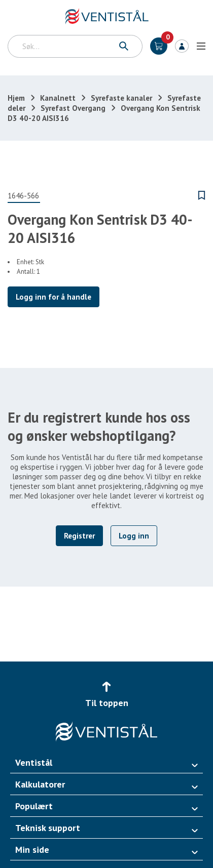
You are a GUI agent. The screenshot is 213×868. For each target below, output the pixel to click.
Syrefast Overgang (73, 108)
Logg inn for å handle (54, 297)
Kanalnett (58, 98)
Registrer (79, 536)
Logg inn (182, 46)
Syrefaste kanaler (121, 98)
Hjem (16, 98)
